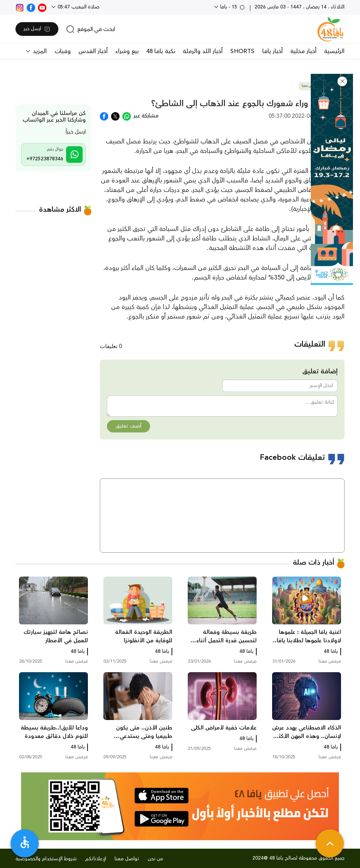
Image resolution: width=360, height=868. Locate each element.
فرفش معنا (310, 86)
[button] (342, 81)
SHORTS (242, 51)
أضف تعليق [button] (128, 426)
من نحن (155, 859)
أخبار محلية (303, 51)
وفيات (63, 51)
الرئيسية (334, 51)
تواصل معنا (127, 859)
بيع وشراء (127, 51)
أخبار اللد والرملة (203, 51)
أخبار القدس (93, 51)
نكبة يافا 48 (161, 51)
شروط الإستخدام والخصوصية (46, 859)
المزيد (39, 51)
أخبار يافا (272, 51)
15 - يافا (232, 7)
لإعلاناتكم (96, 859)
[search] (91, 29)
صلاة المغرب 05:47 (78, 7)
